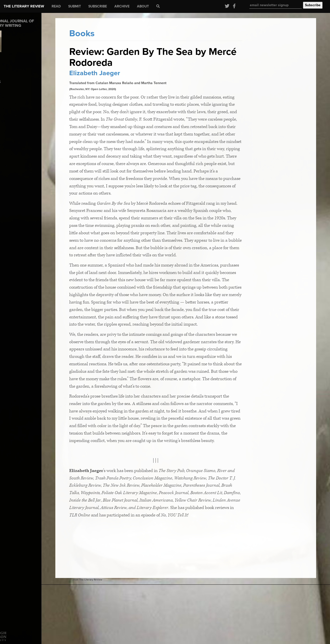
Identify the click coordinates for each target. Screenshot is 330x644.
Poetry (9, 117)
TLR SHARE (13, 122)
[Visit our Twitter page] (227, 6)
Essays (9, 106)
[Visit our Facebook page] (233, 6)
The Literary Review (24, 6)
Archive (122, 6)
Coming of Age (16, 95)
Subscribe (98, 6)
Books (8, 90)
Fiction (9, 112)
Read (56, 6)
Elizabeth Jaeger (126, 73)
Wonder (10, 128)
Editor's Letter (15, 101)
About (143, 6)
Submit (75, 6)
